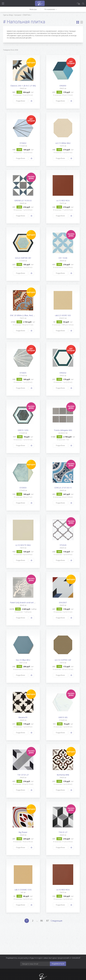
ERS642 (63, 373)
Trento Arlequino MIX (63, 430)
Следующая (56, 921)
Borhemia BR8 (63, 775)
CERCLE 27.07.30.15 (63, 488)
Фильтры (33, 9)
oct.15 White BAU (63, 143)
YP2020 (63, 545)
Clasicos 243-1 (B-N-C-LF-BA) (23, 86)
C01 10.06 (63, 258)
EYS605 (23, 373)
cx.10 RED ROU (63, 890)
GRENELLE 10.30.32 (23, 200)
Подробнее (21, 101)
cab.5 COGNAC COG (23, 890)
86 (42, 921)
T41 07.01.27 (23, 775)
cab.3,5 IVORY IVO (63, 315)
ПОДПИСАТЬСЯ (58, 964)
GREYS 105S (23, 430)
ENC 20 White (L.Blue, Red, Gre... (24, 315)
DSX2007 (63, 602)
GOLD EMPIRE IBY (23, 258)
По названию (50, 9)
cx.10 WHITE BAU (23, 545)
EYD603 (23, 488)
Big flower (23, 832)
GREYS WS (63, 717)
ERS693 (63, 86)
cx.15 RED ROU (63, 200)
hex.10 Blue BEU (23, 660)
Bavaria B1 (23, 717)
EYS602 (23, 143)
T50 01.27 (63, 832)
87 (48, 921)
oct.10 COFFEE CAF (63, 660)
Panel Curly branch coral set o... (23, 602)
